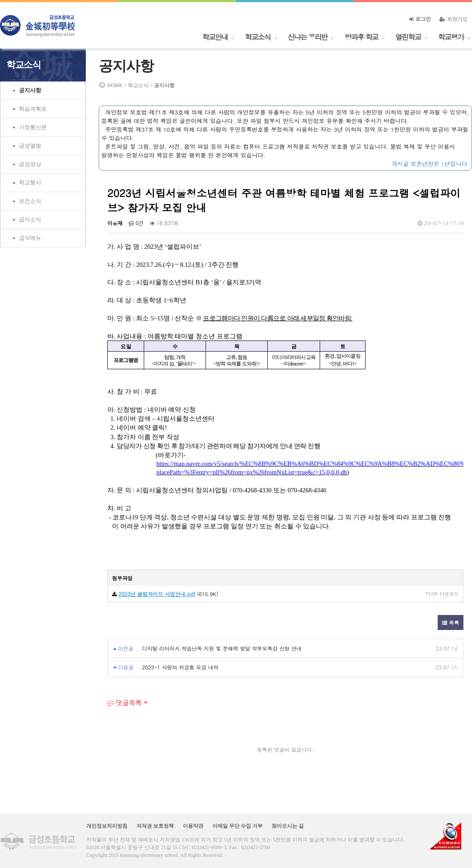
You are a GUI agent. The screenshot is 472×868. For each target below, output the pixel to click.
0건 (136, 223)
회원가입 (454, 19)
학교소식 (258, 37)
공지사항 (30, 90)
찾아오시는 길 (288, 826)
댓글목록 (124, 703)
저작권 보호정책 (155, 826)
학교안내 (215, 37)
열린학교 (408, 37)
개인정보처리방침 (107, 826)
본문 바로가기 (0, 0)
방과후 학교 (361, 37)
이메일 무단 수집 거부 (238, 826)
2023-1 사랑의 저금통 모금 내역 (180, 667)
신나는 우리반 (307, 37)
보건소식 (30, 201)
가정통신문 (33, 127)
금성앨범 (30, 146)
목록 (451, 622)
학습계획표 (33, 109)
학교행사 (30, 182)
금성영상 (30, 164)
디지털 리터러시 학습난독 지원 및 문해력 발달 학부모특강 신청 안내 (222, 648)
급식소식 (30, 219)
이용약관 (193, 826)
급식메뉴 (30, 238)
